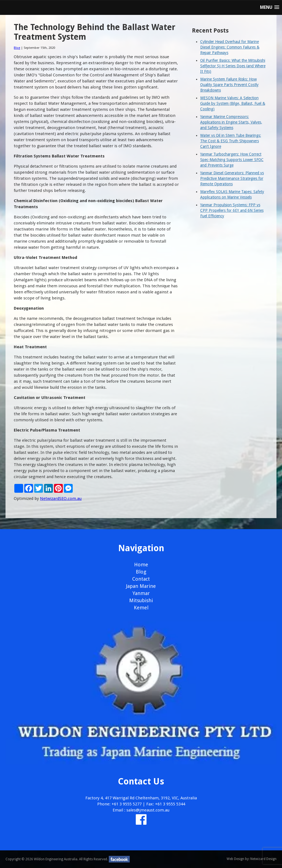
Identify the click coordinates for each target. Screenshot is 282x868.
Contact (141, 579)
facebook (119, 859)
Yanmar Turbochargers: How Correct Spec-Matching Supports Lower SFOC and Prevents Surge (232, 160)
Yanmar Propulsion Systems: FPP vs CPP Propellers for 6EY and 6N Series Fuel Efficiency (232, 210)
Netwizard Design (263, 859)
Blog (17, 48)
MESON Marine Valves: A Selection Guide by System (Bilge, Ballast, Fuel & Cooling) (233, 103)
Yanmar (141, 593)
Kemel (141, 608)
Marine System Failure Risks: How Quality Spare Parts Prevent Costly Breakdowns (229, 85)
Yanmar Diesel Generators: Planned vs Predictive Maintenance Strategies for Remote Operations (232, 178)
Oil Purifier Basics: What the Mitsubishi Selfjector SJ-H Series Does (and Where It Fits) (233, 66)
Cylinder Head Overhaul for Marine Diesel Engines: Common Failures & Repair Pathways (230, 47)
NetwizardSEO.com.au (61, 499)
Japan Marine (141, 586)
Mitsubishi (141, 600)
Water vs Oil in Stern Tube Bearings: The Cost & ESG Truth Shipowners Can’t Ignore (231, 141)
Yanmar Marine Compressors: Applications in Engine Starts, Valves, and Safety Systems (231, 122)
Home (141, 565)
